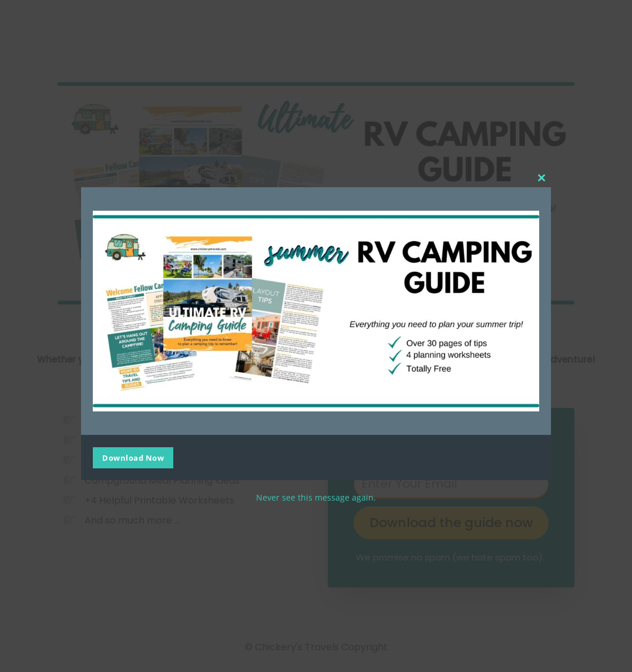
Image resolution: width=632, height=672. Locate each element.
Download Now (133, 458)
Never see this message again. (316, 497)
